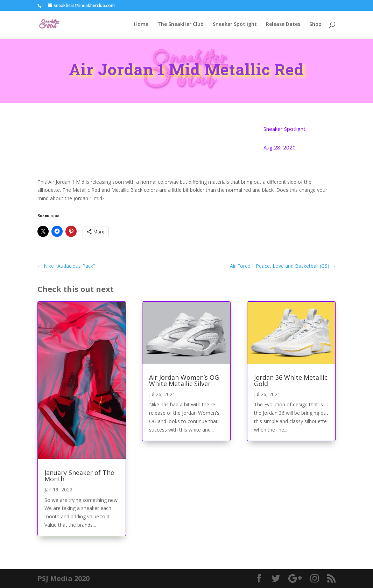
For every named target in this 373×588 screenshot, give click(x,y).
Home (141, 25)
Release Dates (283, 25)
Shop (315, 25)
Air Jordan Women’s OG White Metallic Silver (184, 380)
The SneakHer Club (181, 25)
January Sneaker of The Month (79, 476)
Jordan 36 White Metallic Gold (291, 380)
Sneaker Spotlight (235, 25)
